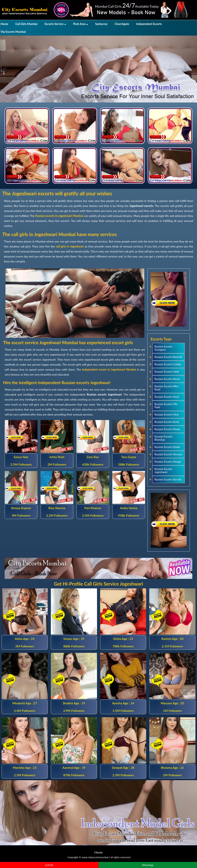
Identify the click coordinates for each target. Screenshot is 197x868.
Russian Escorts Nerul (167, 379)
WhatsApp (148, 865)
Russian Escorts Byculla (168, 479)
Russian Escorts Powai (167, 429)
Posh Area (81, 24)
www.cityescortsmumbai (95, 857)
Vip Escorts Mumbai (13, 32)
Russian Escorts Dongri (168, 462)
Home (4, 24)
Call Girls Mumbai (26, 24)
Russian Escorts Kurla (167, 422)
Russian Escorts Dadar (167, 447)
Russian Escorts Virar (167, 414)
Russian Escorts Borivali (168, 357)
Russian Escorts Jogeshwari (163, 471)
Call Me (49, 865)
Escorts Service (55, 24)
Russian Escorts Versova (168, 454)
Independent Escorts (149, 24)
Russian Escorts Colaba (168, 364)
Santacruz (101, 24)
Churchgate (122, 24)
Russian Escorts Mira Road (166, 388)
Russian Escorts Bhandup (163, 438)
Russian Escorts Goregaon (163, 348)
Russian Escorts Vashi (167, 372)
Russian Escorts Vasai (167, 397)
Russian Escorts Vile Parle (166, 406)
